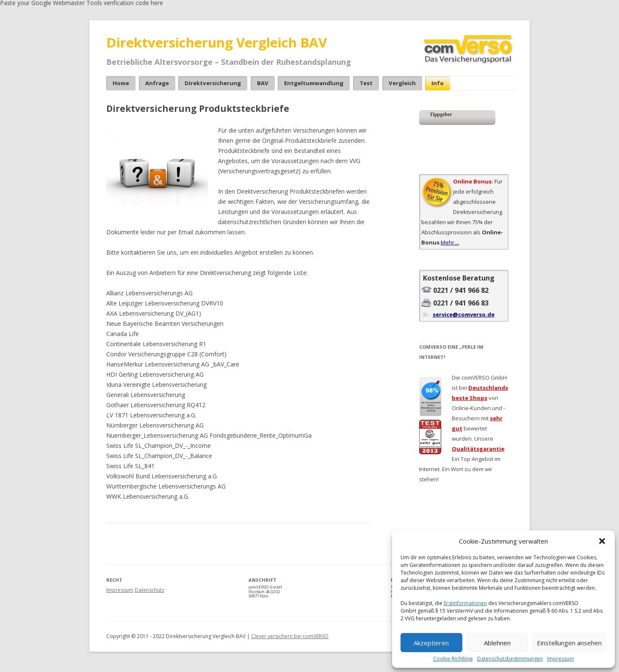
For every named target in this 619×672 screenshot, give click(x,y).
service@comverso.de (464, 314)
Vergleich (402, 83)
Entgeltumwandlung (314, 83)
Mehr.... (450, 242)
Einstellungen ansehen (569, 643)
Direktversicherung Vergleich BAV (217, 42)
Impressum (561, 659)
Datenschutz (149, 590)
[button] (602, 541)
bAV (263, 83)
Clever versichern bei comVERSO (290, 636)
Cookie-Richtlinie (453, 659)
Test (366, 83)
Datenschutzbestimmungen (510, 659)
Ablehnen (497, 643)
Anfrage (157, 83)
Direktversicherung (213, 83)
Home (121, 83)
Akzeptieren (431, 643)
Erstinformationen (465, 603)
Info (438, 83)
